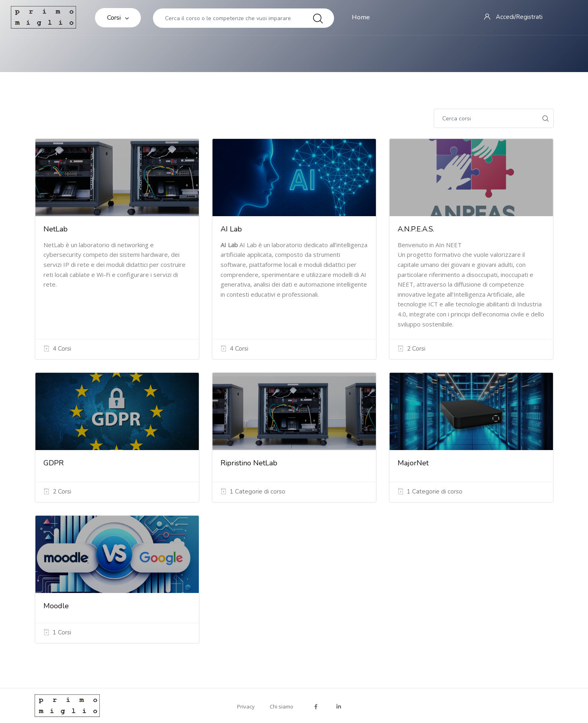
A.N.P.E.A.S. (416, 229)
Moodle (56, 606)
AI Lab (231, 229)
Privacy (246, 706)
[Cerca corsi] (486, 118)
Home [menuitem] (361, 17)
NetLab (56, 229)
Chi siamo (282, 706)
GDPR (54, 463)
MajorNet (413, 463)
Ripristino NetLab (249, 463)
